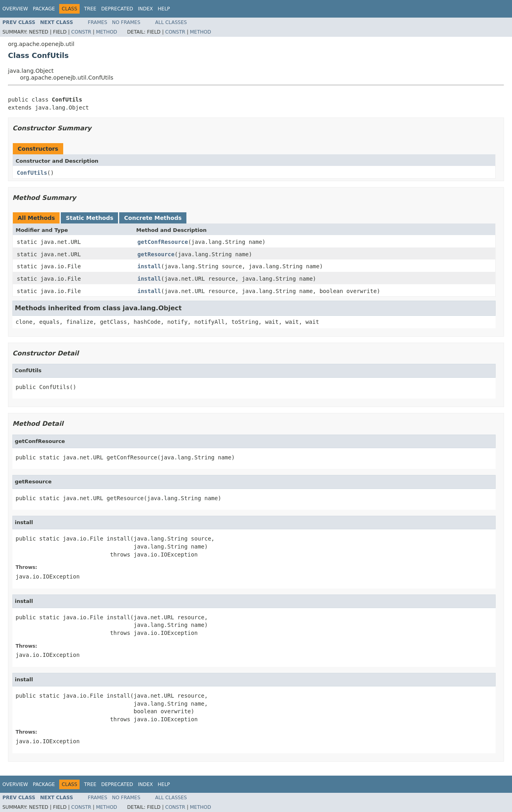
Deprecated (117, 9)
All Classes (171, 22)
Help (164, 9)
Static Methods (89, 218)
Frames (98, 22)
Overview (15, 9)
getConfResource (163, 242)
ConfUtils (32, 173)
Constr (81, 32)
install (149, 266)
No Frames (126, 22)
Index (146, 9)
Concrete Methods (153, 218)
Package (44, 9)
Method (107, 32)
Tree (90, 9)
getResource (156, 254)
